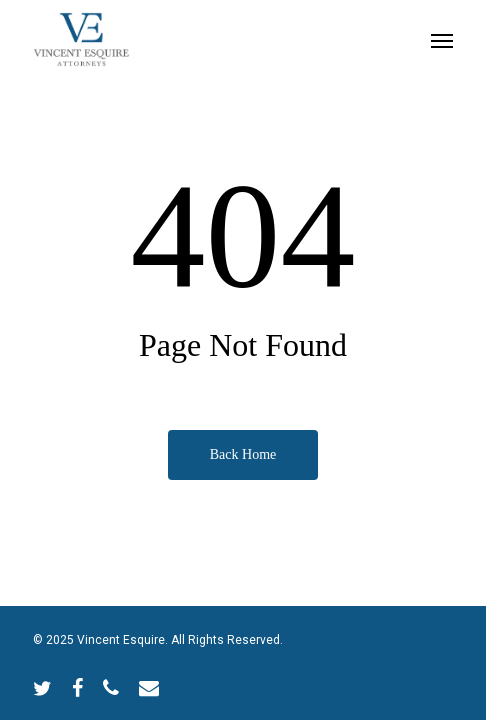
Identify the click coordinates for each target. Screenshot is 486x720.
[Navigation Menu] (442, 40)
